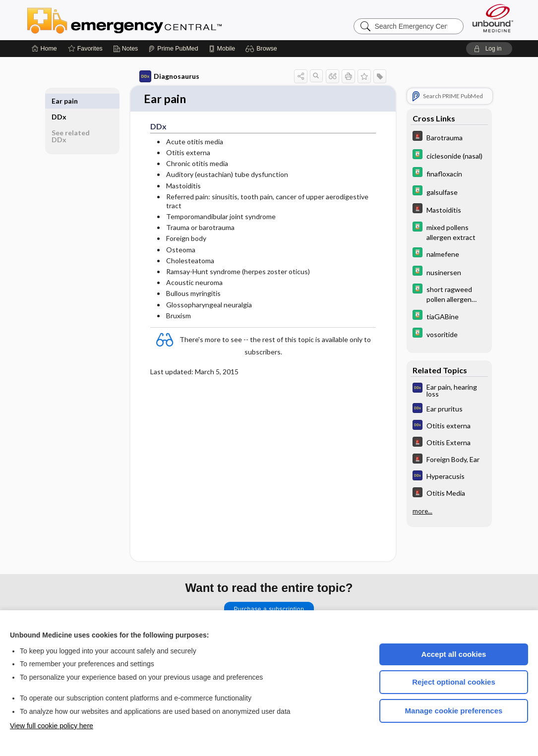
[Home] (44, 49)
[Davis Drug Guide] (449, 155)
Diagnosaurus (169, 76)
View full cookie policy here (52, 726)
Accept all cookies (454, 654)
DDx (59, 101)
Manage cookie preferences (454, 711)
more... (422, 511)
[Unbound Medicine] (493, 18)
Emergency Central (150, 20)
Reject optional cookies (454, 682)
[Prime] (173, 49)
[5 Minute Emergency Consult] (449, 137)
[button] (263, 49)
